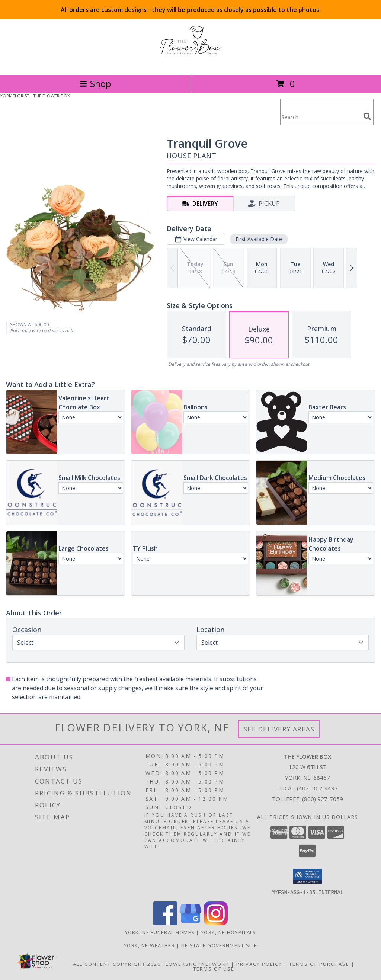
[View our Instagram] (216, 923)
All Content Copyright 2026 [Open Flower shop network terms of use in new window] (117, 964)
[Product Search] (320, 117)
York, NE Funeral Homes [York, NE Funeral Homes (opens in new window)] (160, 932)
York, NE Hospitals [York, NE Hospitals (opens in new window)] (228, 932)
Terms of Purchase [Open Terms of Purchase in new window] (319, 964)
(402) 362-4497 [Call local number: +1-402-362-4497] (317, 788)
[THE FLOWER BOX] (190, 64)
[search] (367, 116)
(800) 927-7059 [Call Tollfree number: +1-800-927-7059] (323, 799)
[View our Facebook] (165, 923)
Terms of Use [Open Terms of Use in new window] (214, 968)
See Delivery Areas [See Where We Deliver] (279, 729)
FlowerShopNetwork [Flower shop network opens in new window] (196, 964)
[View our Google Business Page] (190, 923)
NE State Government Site (219, 945)
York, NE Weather (149, 945)
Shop (95, 84)
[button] (308, 876)
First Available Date (259, 239)
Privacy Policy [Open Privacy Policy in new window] (259, 964)
